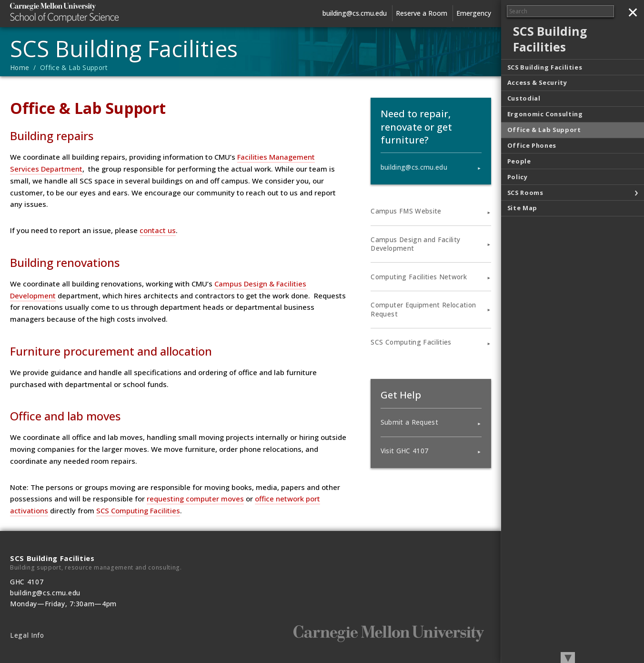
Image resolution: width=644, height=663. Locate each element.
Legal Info (27, 635)
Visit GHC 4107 (405, 451)
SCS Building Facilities (124, 48)
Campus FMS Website (406, 211)
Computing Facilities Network (418, 277)
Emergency (474, 13)
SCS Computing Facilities (138, 510)
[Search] (560, 11)
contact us (158, 230)
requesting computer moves (195, 499)
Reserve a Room (422, 13)
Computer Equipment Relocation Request (423, 309)
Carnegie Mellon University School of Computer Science (81, 13)
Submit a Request (409, 422)
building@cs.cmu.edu (355, 13)
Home (20, 68)
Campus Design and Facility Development (415, 244)
